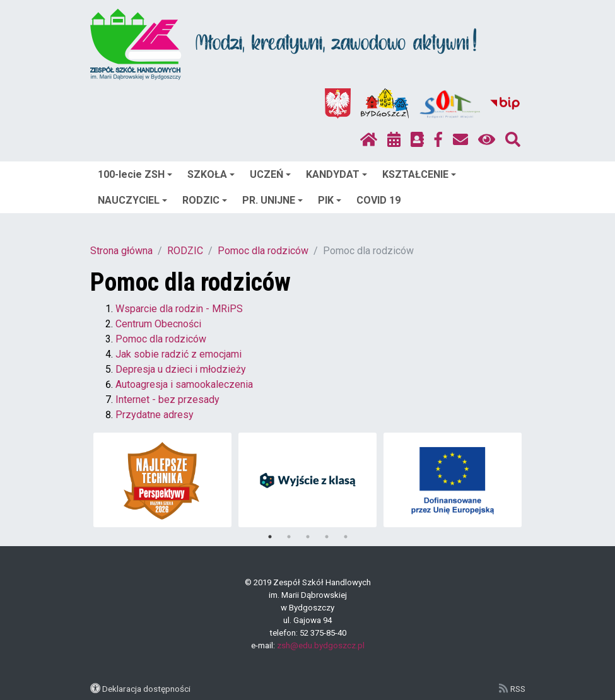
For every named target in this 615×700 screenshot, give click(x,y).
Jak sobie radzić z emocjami (179, 354)
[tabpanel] (162, 480)
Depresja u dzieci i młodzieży (181, 369)
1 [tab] (270, 537)
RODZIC (205, 200)
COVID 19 (378, 200)
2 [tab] (289, 537)
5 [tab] (346, 537)
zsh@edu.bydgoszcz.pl (321, 645)
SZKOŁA (211, 174)
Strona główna (121, 251)
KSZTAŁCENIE (419, 174)
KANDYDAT (337, 174)
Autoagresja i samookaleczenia (184, 384)
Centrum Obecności (158, 324)
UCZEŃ (270, 174)
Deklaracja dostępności (146, 689)
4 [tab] (327, 537)
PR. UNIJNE (272, 200)
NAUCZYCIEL (132, 200)
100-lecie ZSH (135, 174)
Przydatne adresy (155, 415)
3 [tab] (308, 537)
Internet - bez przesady (167, 400)
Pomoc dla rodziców (263, 251)
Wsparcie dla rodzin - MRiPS (179, 309)
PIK (330, 200)
